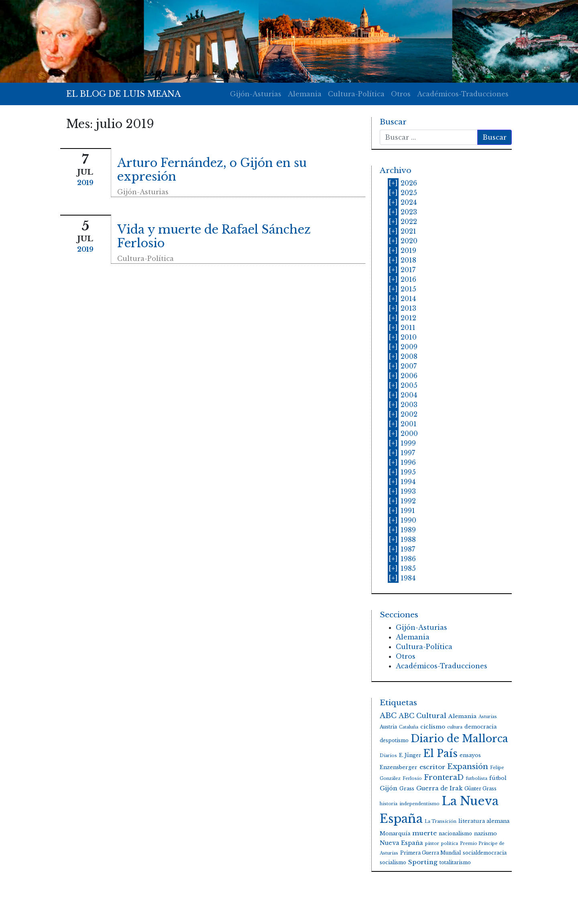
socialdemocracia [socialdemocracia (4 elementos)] (485, 853)
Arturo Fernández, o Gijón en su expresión (212, 170)
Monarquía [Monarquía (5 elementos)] (395, 833)
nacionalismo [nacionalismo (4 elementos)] (455, 833)
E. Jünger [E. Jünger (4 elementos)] (410, 755)
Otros (401, 94)
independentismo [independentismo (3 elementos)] (419, 804)
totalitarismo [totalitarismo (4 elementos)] (455, 862)
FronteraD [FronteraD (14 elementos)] (444, 777)
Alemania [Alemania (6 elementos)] (462, 716)
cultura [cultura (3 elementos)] (455, 727)
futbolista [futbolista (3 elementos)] (476, 778)
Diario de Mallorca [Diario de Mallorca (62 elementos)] (459, 739)
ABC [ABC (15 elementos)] (388, 716)
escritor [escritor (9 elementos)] (432, 767)
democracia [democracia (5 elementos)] (480, 727)
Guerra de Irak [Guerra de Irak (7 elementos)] (439, 788)
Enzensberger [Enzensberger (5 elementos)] (399, 767)
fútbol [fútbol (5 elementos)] (498, 778)
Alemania (305, 94)
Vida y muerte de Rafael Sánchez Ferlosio (214, 237)
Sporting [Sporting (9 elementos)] (423, 862)
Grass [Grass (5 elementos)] (407, 789)
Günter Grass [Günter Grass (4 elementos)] (480, 789)
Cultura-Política (356, 94)
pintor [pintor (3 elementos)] (432, 844)
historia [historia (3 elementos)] (389, 804)
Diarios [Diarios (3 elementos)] (388, 756)
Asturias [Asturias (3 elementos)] (488, 717)
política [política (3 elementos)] (450, 844)
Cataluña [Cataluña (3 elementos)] (409, 727)
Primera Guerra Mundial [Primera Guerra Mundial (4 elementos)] (430, 853)
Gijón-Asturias (256, 94)
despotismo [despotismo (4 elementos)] (394, 740)
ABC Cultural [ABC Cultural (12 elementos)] (422, 716)
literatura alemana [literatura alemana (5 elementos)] (484, 821)
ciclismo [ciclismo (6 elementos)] (433, 727)
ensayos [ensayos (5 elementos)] (470, 755)
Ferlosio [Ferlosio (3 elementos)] (412, 778)
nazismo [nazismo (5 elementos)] (485, 833)
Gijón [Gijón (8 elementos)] (389, 788)
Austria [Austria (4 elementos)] (388, 727)
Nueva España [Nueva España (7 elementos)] (401, 843)
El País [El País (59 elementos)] (440, 754)
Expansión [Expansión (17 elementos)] (468, 766)
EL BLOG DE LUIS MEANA (123, 94)
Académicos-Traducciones (463, 94)
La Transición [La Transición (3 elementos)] (441, 821)
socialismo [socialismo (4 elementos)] (393, 862)
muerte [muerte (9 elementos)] (424, 833)
